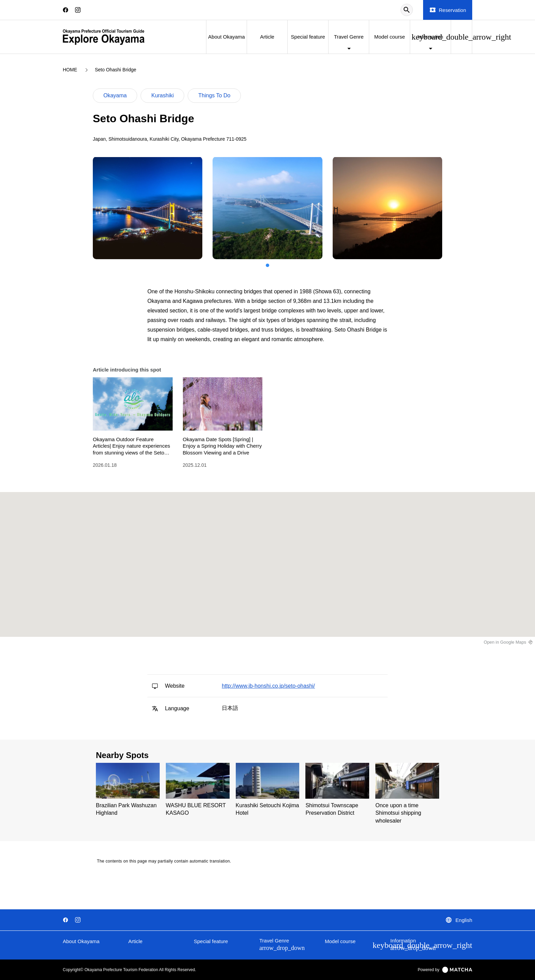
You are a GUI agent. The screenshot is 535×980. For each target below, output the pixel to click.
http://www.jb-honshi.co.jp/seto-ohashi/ (268, 686)
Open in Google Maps (505, 642)
